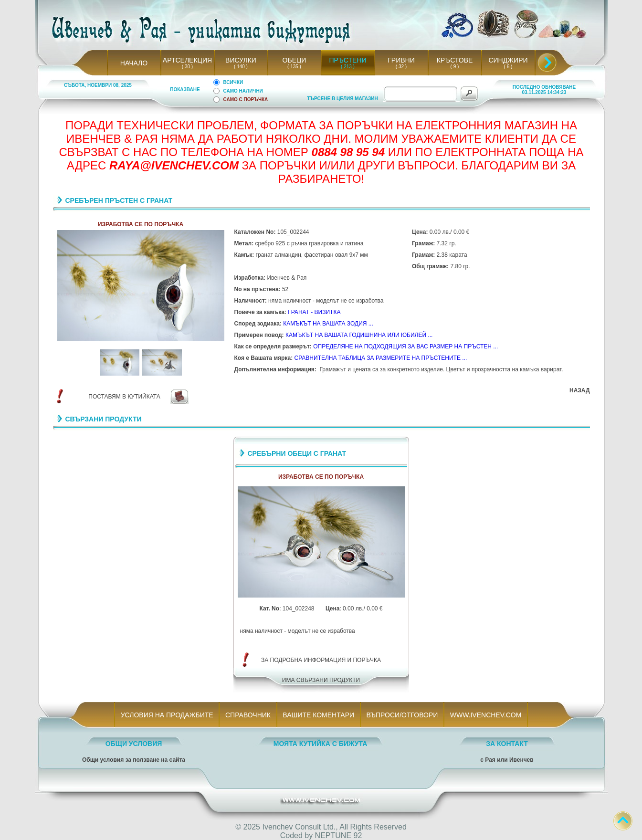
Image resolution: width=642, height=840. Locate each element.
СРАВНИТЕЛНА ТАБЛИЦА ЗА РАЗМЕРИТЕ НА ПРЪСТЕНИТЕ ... (380, 358)
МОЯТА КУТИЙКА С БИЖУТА (321, 744)
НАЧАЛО (134, 63)
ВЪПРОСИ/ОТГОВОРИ (402, 715)
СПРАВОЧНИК (248, 715)
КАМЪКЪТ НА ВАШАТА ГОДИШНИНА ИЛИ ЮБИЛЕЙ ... (359, 335)
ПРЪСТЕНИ (347, 60)
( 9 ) (454, 67)
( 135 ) (295, 67)
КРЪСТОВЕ (455, 60)
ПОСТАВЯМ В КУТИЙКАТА (124, 397)
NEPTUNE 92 (339, 835)
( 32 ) (401, 67)
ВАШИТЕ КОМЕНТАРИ (319, 715)
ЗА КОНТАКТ (507, 744)
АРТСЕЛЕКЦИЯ (187, 60)
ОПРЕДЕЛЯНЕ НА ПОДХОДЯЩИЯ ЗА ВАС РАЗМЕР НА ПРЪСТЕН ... (405, 346)
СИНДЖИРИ (508, 60)
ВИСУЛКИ (241, 60)
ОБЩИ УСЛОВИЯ (134, 744)
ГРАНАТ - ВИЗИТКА (314, 312)
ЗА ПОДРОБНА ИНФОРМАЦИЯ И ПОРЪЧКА (321, 660)
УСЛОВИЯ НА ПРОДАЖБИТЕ (167, 715)
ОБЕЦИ (295, 60)
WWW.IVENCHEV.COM (486, 715)
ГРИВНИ (401, 60)
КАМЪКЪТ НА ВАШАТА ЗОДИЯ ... (328, 324)
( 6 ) (508, 67)
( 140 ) (241, 67)
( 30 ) (187, 67)
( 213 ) (348, 67)
